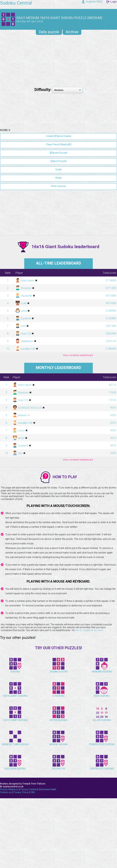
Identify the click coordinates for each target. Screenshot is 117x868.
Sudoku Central (16, 3)
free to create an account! (89, 723)
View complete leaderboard (78, 448)
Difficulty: (43, 90)
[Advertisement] (58, 60)
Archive (72, 32)
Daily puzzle (49, 32)
